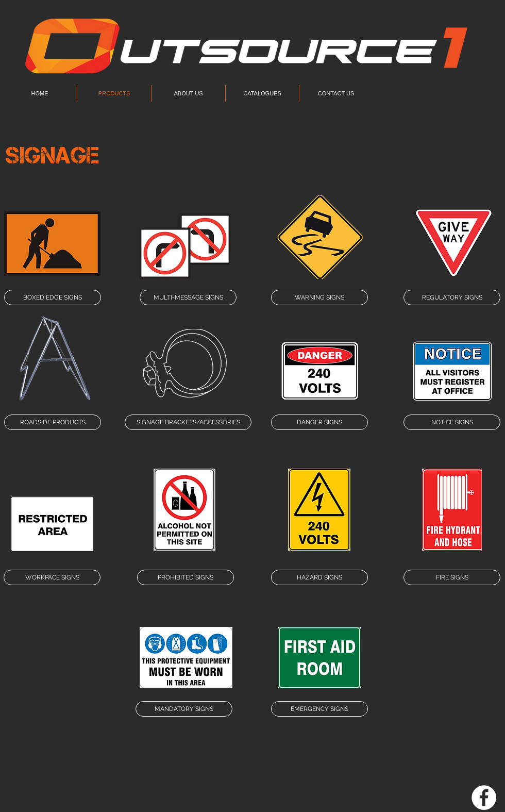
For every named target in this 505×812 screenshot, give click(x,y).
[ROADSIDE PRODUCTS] (53, 422)
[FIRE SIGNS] (452, 577)
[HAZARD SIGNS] (319, 577)
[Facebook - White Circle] (484, 798)
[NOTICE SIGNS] (452, 422)
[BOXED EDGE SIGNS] (53, 297)
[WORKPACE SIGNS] (52, 577)
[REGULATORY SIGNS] (452, 297)
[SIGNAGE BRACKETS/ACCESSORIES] (188, 422)
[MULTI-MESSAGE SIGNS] (188, 297)
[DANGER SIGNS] (319, 422)
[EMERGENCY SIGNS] (319, 709)
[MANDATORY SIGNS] (184, 709)
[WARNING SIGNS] (319, 297)
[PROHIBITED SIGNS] (186, 577)
